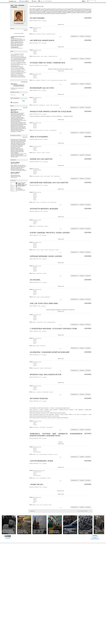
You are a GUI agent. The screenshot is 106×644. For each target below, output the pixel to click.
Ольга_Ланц (21, 152)
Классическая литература (51, 12)
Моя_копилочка (22, 127)
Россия (56, 454)
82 (82, 511)
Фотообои (58, 9)
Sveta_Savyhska (14, 122)
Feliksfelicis (13, 140)
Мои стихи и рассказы (50, 11)
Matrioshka (16, 119)
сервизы (22, 71)
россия (19, 71)
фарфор (13, 75)
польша (18, 70)
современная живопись (16, 72)
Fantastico (57, 14)
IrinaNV (14, 116)
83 (81, 511)
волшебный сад (42, 105)
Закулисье (62, 13)
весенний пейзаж (36, 427)
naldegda (19, 144)
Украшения (80, 9)
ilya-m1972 (20, 110)
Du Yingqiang (45, 505)
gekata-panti (13, 143)
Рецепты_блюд (14, 177)
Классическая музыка (40, 12)
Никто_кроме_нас (22, 128)
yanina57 (13, 123)
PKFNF (14, 142)
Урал (38, 454)
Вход (28, 1)
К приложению (24, 82)
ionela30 (17, 143)
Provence (46, 250)
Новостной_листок (15, 129)
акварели (17, 54)
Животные (66, 13)
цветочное (14, 77)
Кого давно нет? (14, 113)
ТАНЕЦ (37, 10)
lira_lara (21, 143)
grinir (12, 116)
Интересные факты (38, 13)
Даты (37, 14)
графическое (38, 80)
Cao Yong (48, 105)
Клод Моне (46, 130)
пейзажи (22, 68)
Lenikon (18, 117)
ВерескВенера (14, 125)
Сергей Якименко (43, 478)
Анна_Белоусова (14, 146)
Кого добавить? (21, 113)
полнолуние (13, 70)
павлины (13, 68)
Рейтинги (35, 1)
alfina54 (21, 142)
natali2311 (23, 144)
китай (24, 63)
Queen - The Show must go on (17, 42)
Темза (34, 80)
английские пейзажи (36, 56)
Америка (52, 14)
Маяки (63, 11)
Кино (64, 12)
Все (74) (26, 30)
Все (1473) (25, 137)
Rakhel (25, 120)
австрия (12, 54)
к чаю (23, 61)
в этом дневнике (15, 103)
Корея (78, 11)
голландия (13, 59)
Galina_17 (18, 140)
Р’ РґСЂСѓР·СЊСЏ (20, 23)
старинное (24, 72)
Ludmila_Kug (13, 118)
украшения (19, 73)
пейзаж (17, 68)
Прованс (42, 250)
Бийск (19, 148)
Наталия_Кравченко (20, 151)
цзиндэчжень (21, 77)
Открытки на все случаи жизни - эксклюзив (70, 10)
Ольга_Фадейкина (14, 153)
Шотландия (39, 34)
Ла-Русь (17, 126)
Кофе (75, 11)
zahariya (16, 123)
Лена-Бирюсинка (22, 126)
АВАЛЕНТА (21, 145)
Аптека (48, 14)
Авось (41, 1)
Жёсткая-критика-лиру (15, 175)
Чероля (19, 132)
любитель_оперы (14, 157)
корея (18, 64)
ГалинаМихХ (20, 125)
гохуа (41, 505)
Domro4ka (17, 115)
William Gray (44, 80)
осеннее (21, 67)
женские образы (18, 59)
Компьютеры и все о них (86, 11)
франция (21, 75)
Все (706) (25, 108)
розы (16, 71)
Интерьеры (31, 13)
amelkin (12, 114)
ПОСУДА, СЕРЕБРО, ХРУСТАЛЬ (45, 10)
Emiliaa (24, 139)
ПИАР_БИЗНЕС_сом (15, 165)
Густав (16, 150)
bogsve (22, 114)
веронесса (13, 156)
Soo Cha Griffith (47, 176)
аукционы (14, 56)
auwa (15, 114)
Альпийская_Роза (22, 123)
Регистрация (23, 1)
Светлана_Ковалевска (15, 131)
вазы (22, 56)
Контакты (95, 639)
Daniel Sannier (52, 250)
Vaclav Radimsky (43, 427)
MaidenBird (18, 118)
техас (15, 74)
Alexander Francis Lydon (50, 34)
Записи (12, 5)
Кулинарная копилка (68, 11)
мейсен (15, 66)
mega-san (20, 119)
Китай (59, 12)
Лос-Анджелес (56, 105)
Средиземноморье (36, 368)
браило (17, 124)
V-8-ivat (24, 122)
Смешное (52, 10)
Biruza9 (12, 139)
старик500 (22, 131)
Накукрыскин (13, 89)
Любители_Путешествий (16, 167)
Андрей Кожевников (43, 454)
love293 (22, 117)
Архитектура (42, 14)
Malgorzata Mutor (46, 392)
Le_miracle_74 (14, 117)
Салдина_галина (23, 154)
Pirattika (21, 120)
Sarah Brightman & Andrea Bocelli (18, 40)
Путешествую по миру (37, 28)
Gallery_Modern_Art (15, 166)
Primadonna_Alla (14, 170)
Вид (85, 1)
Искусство (87, 12)
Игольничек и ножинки (54, 13)
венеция (13, 57)
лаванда (38, 250)
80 (85, 511)
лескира (25, 156)
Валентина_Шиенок (23, 124)
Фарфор (70, 9)
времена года (39, 392)
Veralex (17, 142)
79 (87, 511)
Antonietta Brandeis (40, 226)
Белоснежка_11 (14, 148)
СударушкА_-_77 (14, 132)
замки (42, 56)
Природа (35, 10)
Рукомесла (57, 10)
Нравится (82, 36)
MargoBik (23, 118)
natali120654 (13, 111)
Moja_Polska (13, 169)
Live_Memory (22, 165)
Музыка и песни (42, 11)
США (65, 80)
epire (20, 115)
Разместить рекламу (95, 640)
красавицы (22, 64)
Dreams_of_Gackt (14, 168)
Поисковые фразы (21, 190)
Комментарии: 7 (20, 39)
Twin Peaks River (40, 322)
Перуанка (21, 129)
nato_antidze (13, 145)
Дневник (88, 18)
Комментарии (21, 5)
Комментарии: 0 (20, 46)
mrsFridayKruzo (14, 144)
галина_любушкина (19, 156)
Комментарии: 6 (20, 41)
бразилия (19, 56)
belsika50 (18, 114)
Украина (49, 478)
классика (13, 64)
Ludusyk (18, 141)
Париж (42, 176)
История (82, 12)
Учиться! (75, 9)
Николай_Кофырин (15, 128)
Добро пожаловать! (85, 13)
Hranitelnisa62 (23, 140)
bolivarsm (13, 115)
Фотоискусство (64, 9)
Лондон (48, 80)
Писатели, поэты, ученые (57, 10)
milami (24, 143)
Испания (63, 14)
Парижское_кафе (22, 166)
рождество (13, 71)
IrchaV (12, 141)
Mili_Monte (18, 120)
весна (38, 505)
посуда (21, 70)
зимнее (15, 60)
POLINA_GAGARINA (20, 169)
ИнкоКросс (13, 151)
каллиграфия (13, 63)
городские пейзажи (36, 176)
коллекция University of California (57, 80)
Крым (38, 478)
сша (12, 73)
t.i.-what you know (15, 47)
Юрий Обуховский (48, 368)
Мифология (57, 11)
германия (24, 57)
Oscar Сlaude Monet (53, 130)
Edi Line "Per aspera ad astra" (17, 45)
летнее (25, 64)
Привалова (11, 7)
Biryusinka (16, 139)
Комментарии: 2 (20, 43)
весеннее (18, 57)
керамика (19, 63)
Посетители (20, 189)
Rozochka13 (13, 121)
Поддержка (83, 1)
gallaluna (23, 115)
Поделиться (88, 36)
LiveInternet (13, 1)
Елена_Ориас (21, 150)
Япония (42, 9)
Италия (68, 12)
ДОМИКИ (78, 13)
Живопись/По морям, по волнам (39, 470)
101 (79, 511)
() (77, 36)
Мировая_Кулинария (22, 170)
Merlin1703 (13, 120)
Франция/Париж (36, 169)
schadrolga (18, 121)
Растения (72, 10)
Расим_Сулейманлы (15, 154)
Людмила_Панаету (15, 127)
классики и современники (45, 297)
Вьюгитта (13, 150)
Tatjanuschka (20, 122)
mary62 (12, 119)
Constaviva (21, 139)
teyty (17, 145)
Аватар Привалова (18, 16)
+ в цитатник (44, 21)
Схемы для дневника (44, 10)
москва (18, 65)
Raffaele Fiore (43, 346)
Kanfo (15, 141)
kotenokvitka (19, 116)
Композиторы (32, 12)
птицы (24, 70)
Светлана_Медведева (15, 155)
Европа (38, 202)
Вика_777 (21, 149)
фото (17, 75)
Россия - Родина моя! (65, 10)
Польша (51, 392)
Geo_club (20, 168)
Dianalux (23, 167)
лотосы (12, 65)
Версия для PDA (95, 638)
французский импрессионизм (38, 130)
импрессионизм (21, 60)
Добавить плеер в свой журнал (17, 88)
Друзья (16, 5)
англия (22, 54)
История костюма (75, 12)
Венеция (34, 226)
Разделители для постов (80, 10)
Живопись (72, 13)
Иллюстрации (46, 13)
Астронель (13, 124)
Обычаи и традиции (83, 10)
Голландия (39, 152)
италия (13, 61)
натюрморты (15, 67)
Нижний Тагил (51, 454)
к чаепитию (18, 61)
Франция (52, 9)
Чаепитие (47, 9)
